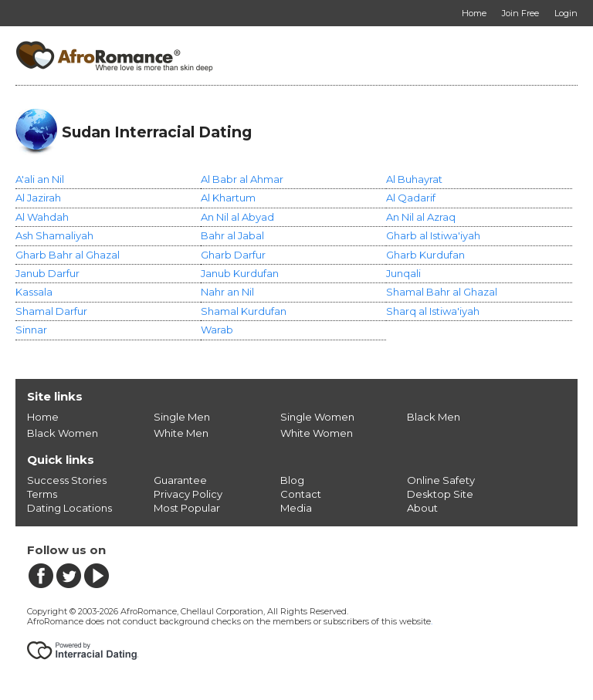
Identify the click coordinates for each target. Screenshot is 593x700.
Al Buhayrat (414, 179)
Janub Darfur (47, 273)
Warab (217, 330)
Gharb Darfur (233, 255)
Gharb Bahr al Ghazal (68, 255)
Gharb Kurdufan (425, 255)
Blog (292, 480)
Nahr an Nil (227, 292)
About (422, 508)
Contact (301, 494)
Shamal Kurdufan (244, 311)
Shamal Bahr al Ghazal (442, 292)
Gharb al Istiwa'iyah (433, 235)
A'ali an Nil (40, 179)
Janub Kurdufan (240, 273)
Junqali (403, 273)
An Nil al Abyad (237, 217)
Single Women (317, 417)
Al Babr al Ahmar (242, 179)
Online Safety (441, 480)
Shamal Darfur (51, 311)
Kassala (34, 292)
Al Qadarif (411, 198)
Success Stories (67, 480)
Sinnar (31, 330)
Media (296, 508)
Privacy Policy (188, 494)
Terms (42, 494)
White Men (181, 433)
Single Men (182, 417)
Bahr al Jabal (232, 235)
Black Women (63, 433)
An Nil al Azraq (421, 217)
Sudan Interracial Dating (157, 132)
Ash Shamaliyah (54, 235)
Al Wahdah (42, 217)
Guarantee (180, 480)
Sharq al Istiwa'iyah (433, 311)
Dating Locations (69, 508)
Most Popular (187, 508)
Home (43, 417)
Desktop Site (440, 494)
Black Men (434, 417)
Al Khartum (228, 198)
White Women (317, 433)
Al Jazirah (38, 198)
